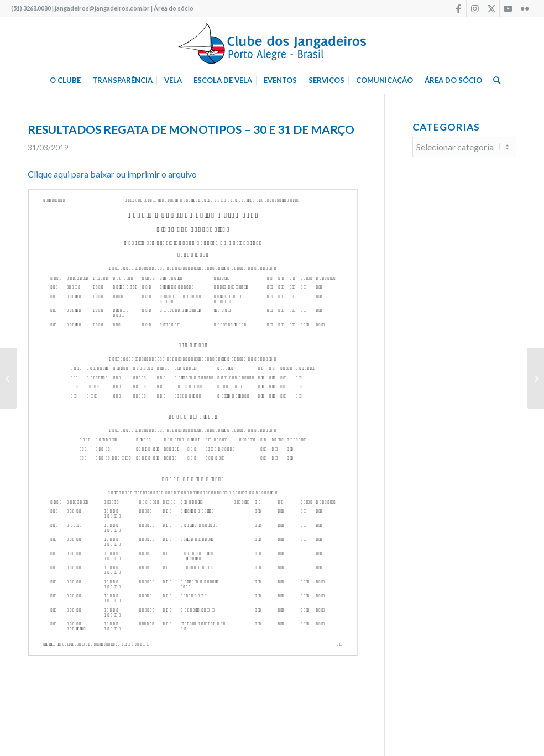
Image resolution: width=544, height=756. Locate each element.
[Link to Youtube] (508, 8)
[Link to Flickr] (525, 8)
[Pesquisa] (494, 80)
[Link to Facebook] (458, 8)
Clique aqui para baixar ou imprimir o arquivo (112, 174)
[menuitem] (65, 80)
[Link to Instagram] (475, 8)
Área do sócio (174, 8)
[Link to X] (491, 8)
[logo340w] (272, 41)
